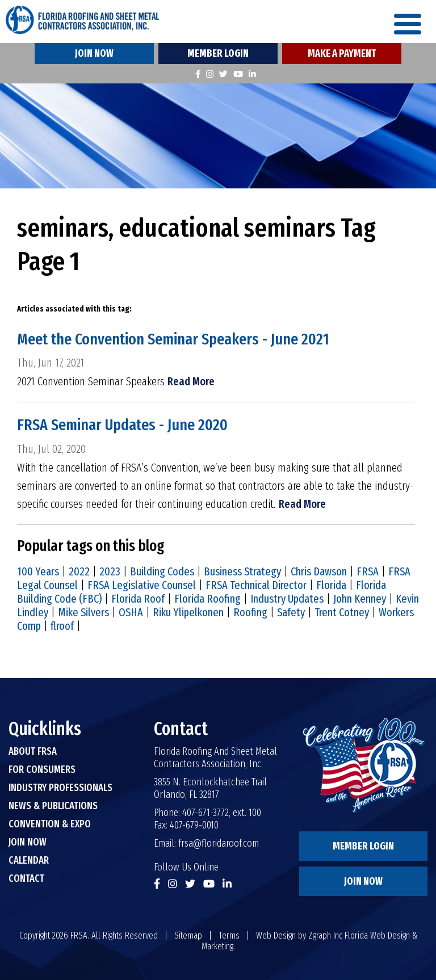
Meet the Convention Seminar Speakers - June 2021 (173, 339)
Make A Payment (342, 53)
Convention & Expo (50, 824)
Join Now (94, 53)
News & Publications (53, 806)
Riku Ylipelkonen (188, 612)
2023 (110, 571)
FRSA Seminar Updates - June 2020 (122, 425)
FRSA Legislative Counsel (142, 585)
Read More (191, 381)
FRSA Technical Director (256, 585)
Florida (331, 585)
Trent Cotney (342, 612)
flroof (62, 626)
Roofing (250, 612)
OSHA (131, 612)
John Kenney (360, 599)
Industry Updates (287, 599)
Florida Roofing (207, 599)
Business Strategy (242, 571)
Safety (291, 612)
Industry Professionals (60, 788)
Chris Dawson (319, 571)
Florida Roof (138, 599)
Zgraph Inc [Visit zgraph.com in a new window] (325, 935)
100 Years (38, 571)
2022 (79, 571)
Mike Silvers (83, 612)
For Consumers (42, 769)
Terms (229, 935)
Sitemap (188, 935)
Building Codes (162, 571)
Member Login (218, 53)
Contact (26, 878)
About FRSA (33, 751)
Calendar (29, 860)
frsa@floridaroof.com (219, 843)
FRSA (368, 571)
